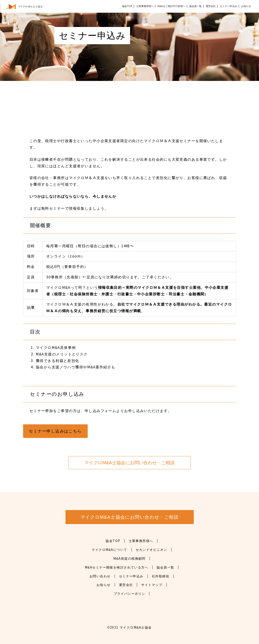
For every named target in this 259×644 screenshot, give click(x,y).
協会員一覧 (195, 6)
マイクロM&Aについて (109, 550)
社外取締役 (161, 576)
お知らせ (246, 6)
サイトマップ (152, 585)
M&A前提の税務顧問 (129, 559)
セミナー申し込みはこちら (55, 431)
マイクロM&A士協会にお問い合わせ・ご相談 (129, 463)
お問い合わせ (100, 576)
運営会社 (211, 6)
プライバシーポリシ (129, 594)
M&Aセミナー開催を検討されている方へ (117, 567)
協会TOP (127, 6)
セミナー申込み (229, 6)
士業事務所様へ (141, 541)
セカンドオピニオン (151, 550)
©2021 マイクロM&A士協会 (129, 627)
